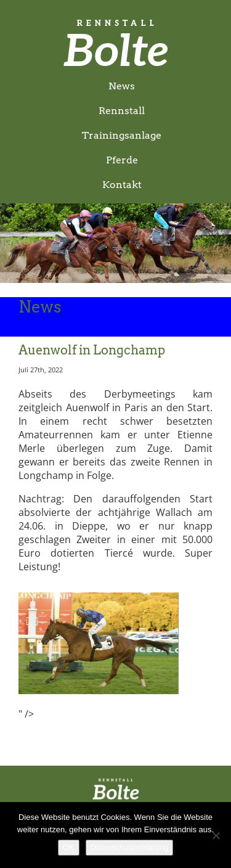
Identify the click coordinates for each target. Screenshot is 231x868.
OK (69, 847)
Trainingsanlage (122, 135)
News (122, 86)
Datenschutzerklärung (129, 847)
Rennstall (122, 111)
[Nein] (216, 835)
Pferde (122, 160)
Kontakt (122, 185)
